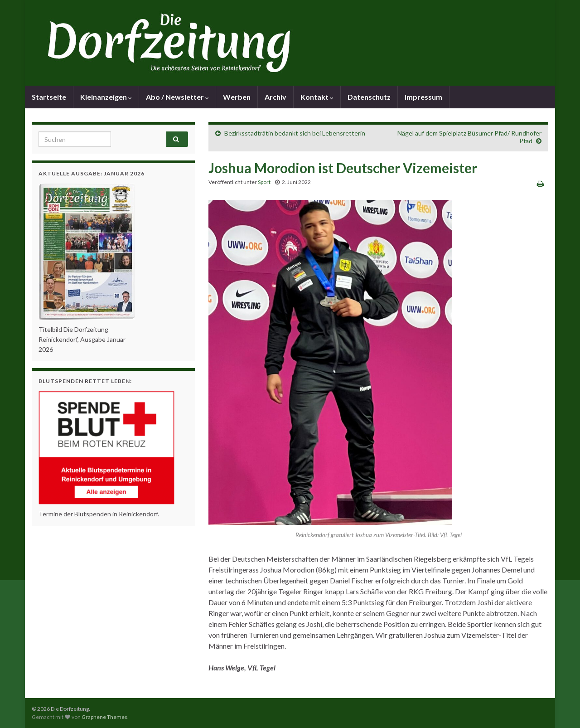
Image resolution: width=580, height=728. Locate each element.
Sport (264, 182)
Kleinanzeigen (106, 97)
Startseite (49, 97)
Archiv (275, 97)
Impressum (423, 97)
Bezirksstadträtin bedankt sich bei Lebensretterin (295, 133)
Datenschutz (369, 97)
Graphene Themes (104, 717)
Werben (237, 97)
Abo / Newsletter (177, 97)
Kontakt (317, 97)
